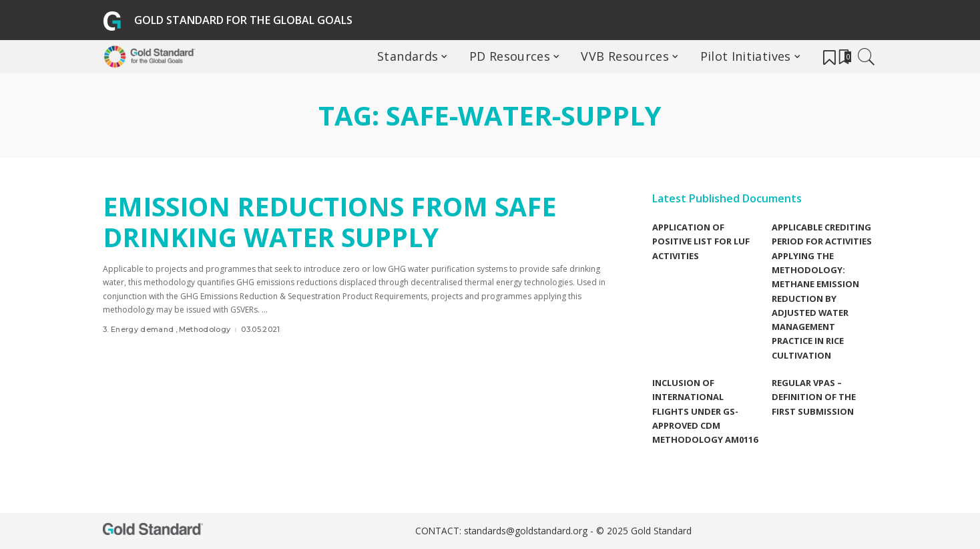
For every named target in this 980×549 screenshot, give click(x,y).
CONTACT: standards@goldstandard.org (503, 531)
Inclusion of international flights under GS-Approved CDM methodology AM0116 (705, 411)
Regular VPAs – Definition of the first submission (814, 397)
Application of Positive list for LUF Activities (701, 241)
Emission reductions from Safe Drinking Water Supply (336, 221)
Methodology (205, 330)
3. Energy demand (139, 330)
